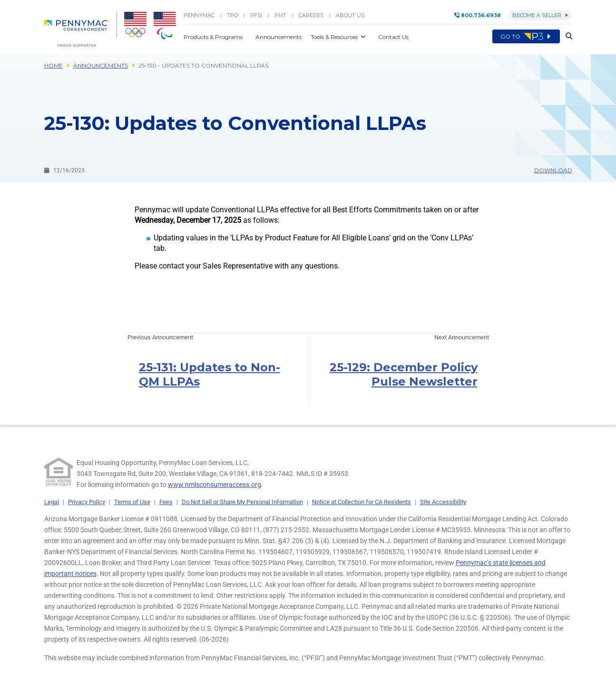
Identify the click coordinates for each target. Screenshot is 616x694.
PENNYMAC (199, 15)
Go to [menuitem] (526, 37)
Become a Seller (540, 15)
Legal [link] (52, 502)
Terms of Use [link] (132, 502)
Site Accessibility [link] (443, 502)
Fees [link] (166, 502)
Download (553, 170)
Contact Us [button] (393, 37)
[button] (566, 37)
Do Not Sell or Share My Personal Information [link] (242, 502)
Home (54, 65)
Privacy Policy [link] (87, 502)
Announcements (101, 65)
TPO (232, 15)
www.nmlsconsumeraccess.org (215, 485)
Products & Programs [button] (214, 37)
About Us (350, 15)
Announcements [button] (279, 37)
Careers (311, 15)
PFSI (256, 15)
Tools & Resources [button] (335, 37)
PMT (280, 15)
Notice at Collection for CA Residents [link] (362, 502)
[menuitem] (81, 29)
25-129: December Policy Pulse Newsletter (404, 374)
